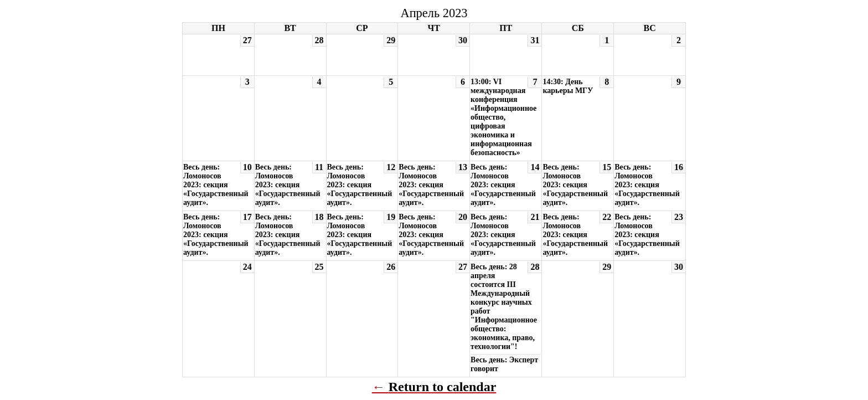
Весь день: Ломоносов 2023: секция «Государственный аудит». (216, 185)
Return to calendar (443, 387)
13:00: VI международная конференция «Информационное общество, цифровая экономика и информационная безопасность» (503, 117)
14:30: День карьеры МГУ (568, 86)
